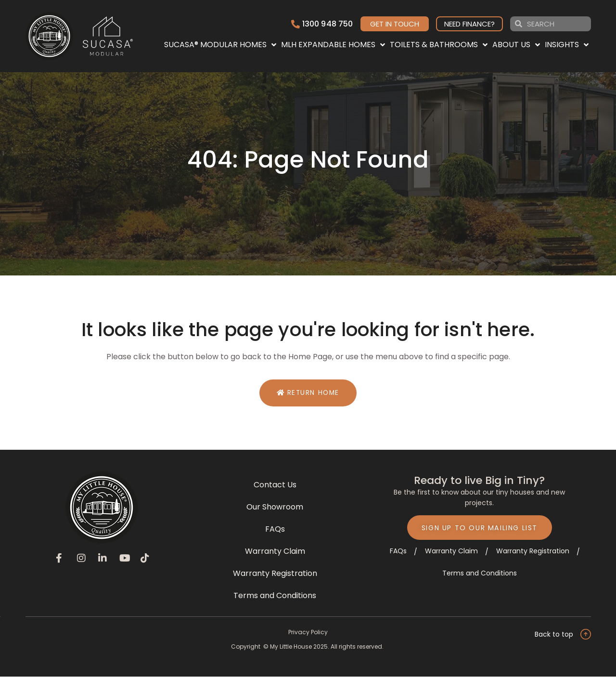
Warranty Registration (275, 575)
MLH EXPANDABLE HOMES (333, 45)
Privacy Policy (308, 634)
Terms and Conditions (275, 597)
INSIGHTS (567, 45)
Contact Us (275, 487)
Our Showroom (275, 509)
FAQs (275, 531)
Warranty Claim (275, 553)
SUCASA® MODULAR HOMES (220, 45)
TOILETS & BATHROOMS (439, 45)
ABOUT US (516, 45)
